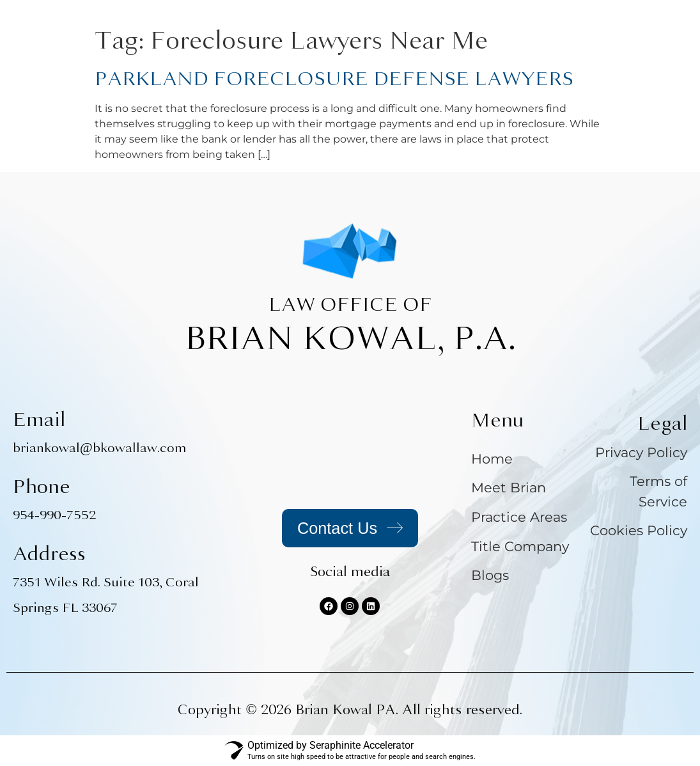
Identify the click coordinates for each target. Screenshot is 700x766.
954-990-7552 (54, 515)
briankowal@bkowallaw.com (100, 448)
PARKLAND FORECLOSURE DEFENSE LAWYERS (334, 79)
